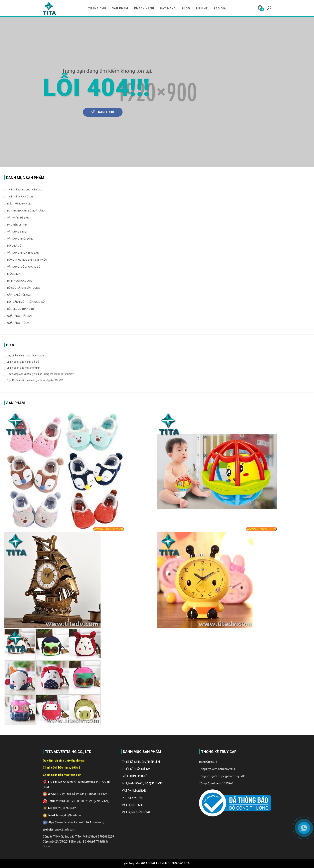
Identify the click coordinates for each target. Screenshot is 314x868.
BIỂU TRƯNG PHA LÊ (19, 204)
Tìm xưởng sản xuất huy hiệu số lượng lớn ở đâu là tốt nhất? (40, 374)
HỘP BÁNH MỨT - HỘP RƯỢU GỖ (26, 302)
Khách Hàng (144, 8)
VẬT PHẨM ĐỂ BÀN (18, 218)
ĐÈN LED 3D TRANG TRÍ (21, 309)
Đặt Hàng (168, 8)
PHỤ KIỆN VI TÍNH (17, 225)
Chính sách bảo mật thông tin (23, 368)
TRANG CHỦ (97, 8)
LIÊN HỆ (202, 8)
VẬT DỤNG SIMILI (17, 232)
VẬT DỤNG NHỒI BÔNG (20, 239)
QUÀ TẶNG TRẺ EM (18, 323)
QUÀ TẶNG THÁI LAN (19, 316)
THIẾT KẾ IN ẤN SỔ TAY (20, 197)
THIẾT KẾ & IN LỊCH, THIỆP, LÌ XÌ (25, 190)
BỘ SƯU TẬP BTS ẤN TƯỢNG (24, 288)
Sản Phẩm (120, 8)
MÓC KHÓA (14, 274)
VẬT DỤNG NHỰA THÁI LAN (23, 253)
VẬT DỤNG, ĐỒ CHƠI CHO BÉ (24, 267)
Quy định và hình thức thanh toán (25, 356)
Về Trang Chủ (103, 112)
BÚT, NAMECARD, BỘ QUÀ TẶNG (26, 211)
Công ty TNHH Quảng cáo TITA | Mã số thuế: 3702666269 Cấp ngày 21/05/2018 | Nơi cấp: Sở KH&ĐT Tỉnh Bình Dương (78, 841)
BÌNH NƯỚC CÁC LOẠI (20, 281)
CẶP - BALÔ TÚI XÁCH (20, 295)
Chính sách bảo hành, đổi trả (23, 362)
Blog (186, 8)
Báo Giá (220, 8)
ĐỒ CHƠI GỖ (14, 246)
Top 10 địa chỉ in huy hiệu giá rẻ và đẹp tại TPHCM (35, 380)
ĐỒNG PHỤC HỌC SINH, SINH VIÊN (27, 260)
